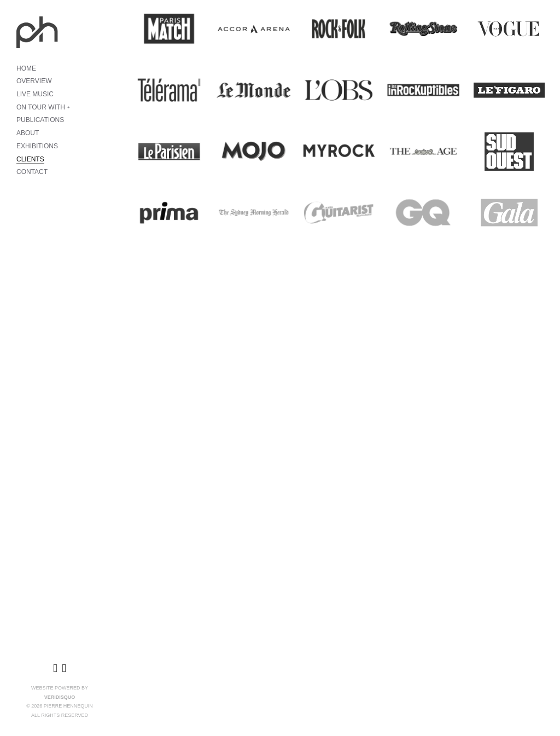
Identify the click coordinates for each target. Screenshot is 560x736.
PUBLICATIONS (40, 120)
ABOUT (28, 133)
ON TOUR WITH (41, 107)
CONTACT (32, 172)
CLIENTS (30, 159)
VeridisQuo (60, 697)
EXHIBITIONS (37, 146)
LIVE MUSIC (35, 94)
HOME (26, 68)
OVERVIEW (34, 81)
